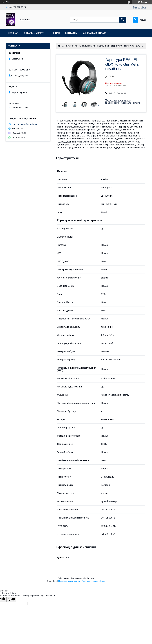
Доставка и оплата (95, 33)
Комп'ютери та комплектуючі (81, 46)
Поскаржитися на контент (69, 581)
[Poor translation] (11, 599)
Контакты (71, 33)
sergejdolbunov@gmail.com (24, 124)
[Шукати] (123, 20)
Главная (13, 33)
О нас (56, 33)
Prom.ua (91, 578)
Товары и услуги (34, 33)
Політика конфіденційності (94, 581)
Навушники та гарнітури (110, 46)
